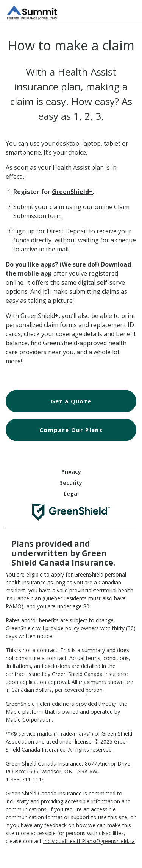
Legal (71, 494)
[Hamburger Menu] (129, 11)
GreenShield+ (72, 192)
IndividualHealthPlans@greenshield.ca (89, 841)
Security (71, 483)
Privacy (71, 472)
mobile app (35, 273)
